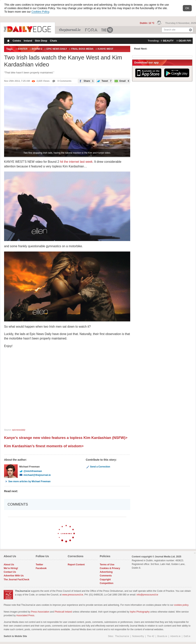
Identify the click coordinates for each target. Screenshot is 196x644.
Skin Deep (41, 41)
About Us (9, 565)
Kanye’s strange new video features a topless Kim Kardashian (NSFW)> (66, 438)
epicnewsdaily (19, 430)
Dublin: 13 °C (147, 23)
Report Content (76, 565)
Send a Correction (98, 467)
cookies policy (181, 605)
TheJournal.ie (70, 30)
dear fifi (185, 41)
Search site (170, 30)
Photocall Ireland (63, 612)
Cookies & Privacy (110, 568)
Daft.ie (187, 636)
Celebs (17, 41)
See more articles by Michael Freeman (27, 481)
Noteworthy (138, 636)
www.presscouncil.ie (73, 595)
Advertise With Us (14, 576)
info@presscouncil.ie (147, 595)
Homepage (8, 41)
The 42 (107, 30)
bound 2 (37, 49)
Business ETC (91, 30)
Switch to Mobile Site (15, 636)
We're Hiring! (11, 568)
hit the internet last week (76, 162)
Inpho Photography (140, 612)
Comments (106, 576)
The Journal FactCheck (16, 580)
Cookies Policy (40, 12)
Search (190, 30)
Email (121, 81)
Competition (107, 583)
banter (23, 49)
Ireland (28, 41)
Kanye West (106, 49)
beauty (168, 41)
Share (86, 81)
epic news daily (57, 49)
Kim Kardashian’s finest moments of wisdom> (44, 446)
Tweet (104, 81)
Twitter (39, 565)
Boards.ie (162, 636)
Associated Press (25, 615)
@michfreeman (31, 471)
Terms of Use (107, 565)
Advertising (106, 572)
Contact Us (10, 572)
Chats (53, 41)
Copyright (105, 580)
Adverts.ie (175, 636)
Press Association (40, 612)
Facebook (41, 568)
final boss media (82, 49)
